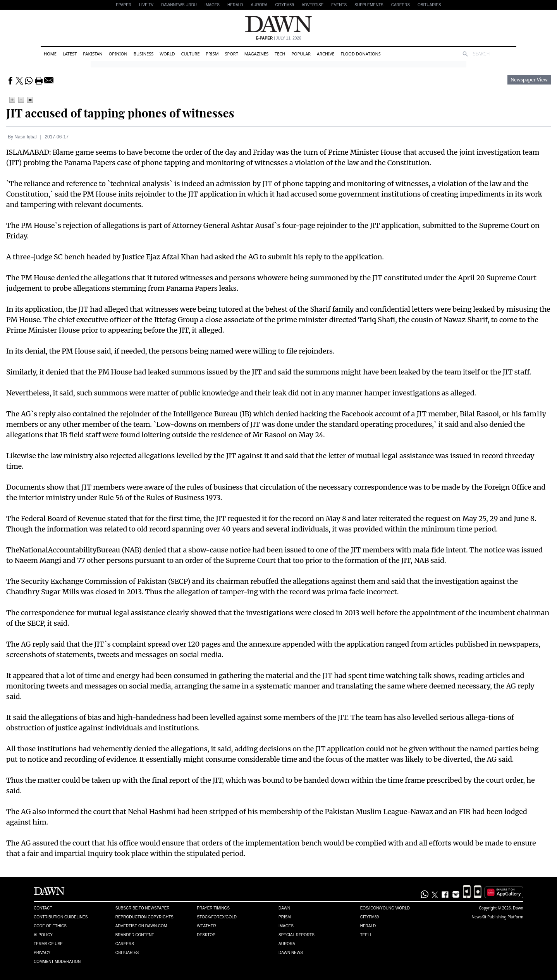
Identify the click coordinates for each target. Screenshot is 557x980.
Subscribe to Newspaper (143, 908)
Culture (191, 54)
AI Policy (43, 935)
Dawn (284, 908)
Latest (70, 54)
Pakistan (93, 54)
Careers (401, 5)
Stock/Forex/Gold (217, 917)
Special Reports (297, 935)
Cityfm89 (370, 917)
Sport (232, 54)
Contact (43, 908)
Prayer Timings (213, 908)
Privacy (42, 953)
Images (212, 5)
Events (339, 5)
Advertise (313, 5)
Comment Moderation (57, 962)
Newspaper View (529, 80)
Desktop (206, 935)
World (167, 54)
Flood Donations (360, 54)
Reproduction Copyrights (144, 917)
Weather (206, 926)
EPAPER (124, 5)
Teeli (366, 935)
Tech (280, 54)
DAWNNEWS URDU (179, 5)
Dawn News (291, 953)
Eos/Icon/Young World (385, 908)
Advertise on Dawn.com (141, 926)
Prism (212, 54)
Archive (326, 54)
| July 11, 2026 (278, 38)
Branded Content (135, 935)
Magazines (256, 54)
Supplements (369, 5)
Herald (235, 5)
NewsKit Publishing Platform (498, 917)
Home (50, 54)
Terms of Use (48, 944)
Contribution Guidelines (61, 917)
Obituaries (429, 5)
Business (144, 54)
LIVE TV (146, 5)
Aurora (259, 5)
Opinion (118, 54)
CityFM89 (284, 5)
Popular (301, 54)
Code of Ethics (50, 926)
